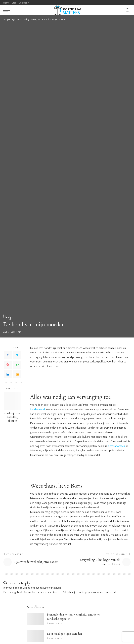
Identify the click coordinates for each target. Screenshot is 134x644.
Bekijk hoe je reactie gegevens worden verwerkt (89, 593)
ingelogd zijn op (22, 588)
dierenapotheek (116, 446)
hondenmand (37, 410)
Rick (5, 332)
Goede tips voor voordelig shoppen (13, 417)
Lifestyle (8, 317)
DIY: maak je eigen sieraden (65, 634)
